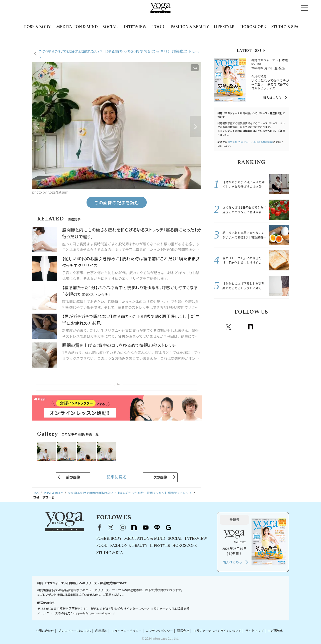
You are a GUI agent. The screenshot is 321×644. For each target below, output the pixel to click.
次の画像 (160, 477)
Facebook (218, 327)
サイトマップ (255, 631)
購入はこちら (272, 98)
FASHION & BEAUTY (190, 27)
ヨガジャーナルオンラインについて (217, 631)
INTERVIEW (135, 27)
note (251, 327)
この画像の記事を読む (117, 202)
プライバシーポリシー (126, 631)
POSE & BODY (37, 27)
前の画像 (73, 477)
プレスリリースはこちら (74, 631)
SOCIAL (110, 27)
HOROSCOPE (253, 27)
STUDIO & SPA (285, 27)
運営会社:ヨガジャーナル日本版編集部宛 (250, 142)
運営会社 (183, 631)
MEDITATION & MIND (77, 27)
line (273, 327)
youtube (145, 528)
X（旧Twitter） (111, 528)
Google (284, 327)
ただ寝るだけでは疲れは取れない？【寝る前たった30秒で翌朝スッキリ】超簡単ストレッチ (119, 54)
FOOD (158, 27)
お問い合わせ (45, 631)
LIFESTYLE (224, 27)
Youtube (262, 327)
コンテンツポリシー (159, 631)
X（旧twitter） (228, 327)
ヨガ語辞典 (275, 631)
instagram (239, 327)
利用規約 (101, 631)
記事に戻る (117, 477)
